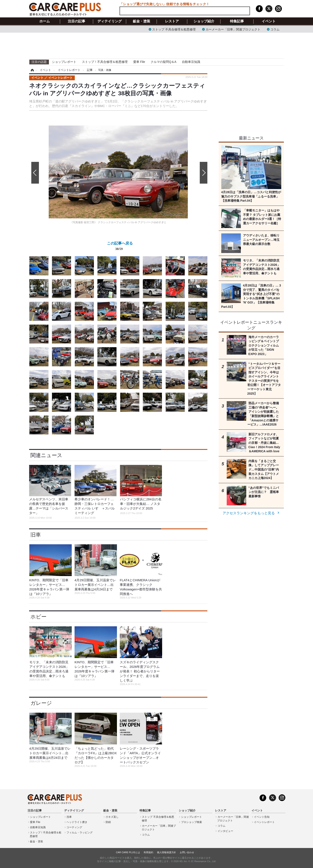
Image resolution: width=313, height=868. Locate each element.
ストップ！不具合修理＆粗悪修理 (105, 62)
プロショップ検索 (191, 822)
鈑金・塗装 (142, 21)
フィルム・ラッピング (80, 833)
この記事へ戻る (120, 247)
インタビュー (225, 831)
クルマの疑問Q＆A (163, 62)
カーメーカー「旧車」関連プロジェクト (233, 29)
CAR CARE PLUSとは (128, 852)
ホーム (45, 21)
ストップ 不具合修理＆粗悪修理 (174, 29)
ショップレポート (64, 62)
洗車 (69, 817)
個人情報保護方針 (166, 852)
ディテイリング (110, 21)
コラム (275, 29)
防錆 (108, 822)
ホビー (38, 617)
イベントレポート (264, 822)
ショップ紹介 (204, 21)
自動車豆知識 (191, 62)
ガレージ (41, 703)
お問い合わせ (187, 852)
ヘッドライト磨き (77, 822)
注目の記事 (77, 21)
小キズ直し (112, 817)
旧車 (36, 535)
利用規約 (148, 852)
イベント (269, 21)
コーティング (74, 827)
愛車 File (139, 62)
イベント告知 (262, 817)
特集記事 (237, 21)
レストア (172, 21)
